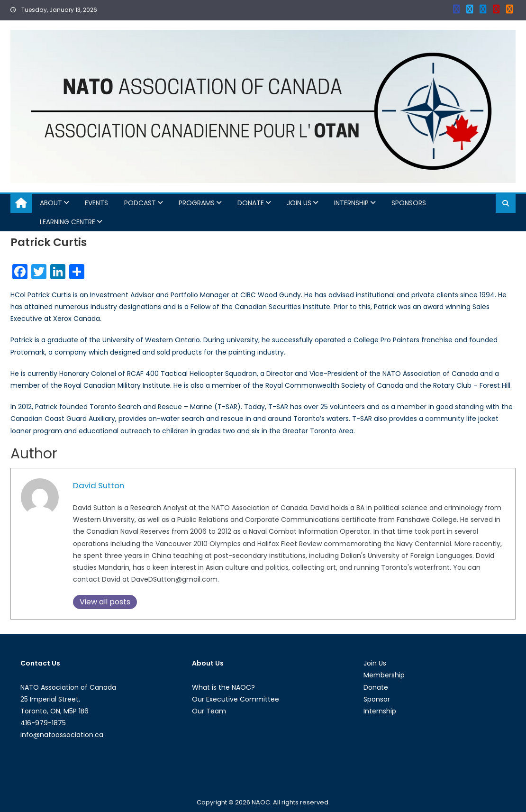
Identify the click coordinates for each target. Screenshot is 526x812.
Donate (251, 203)
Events (96, 203)
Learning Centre (68, 222)
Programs (197, 203)
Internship (351, 203)
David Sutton (99, 485)
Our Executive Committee (236, 699)
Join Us (299, 203)
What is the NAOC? (223, 687)
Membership (384, 675)
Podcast (140, 203)
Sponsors (409, 203)
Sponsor (377, 699)
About (51, 203)
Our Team (209, 711)
